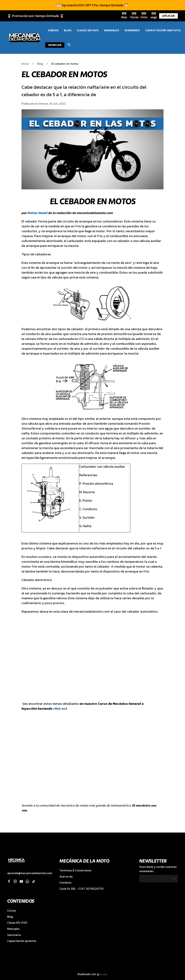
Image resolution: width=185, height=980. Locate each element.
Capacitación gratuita (22, 941)
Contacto (65, 883)
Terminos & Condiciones (75, 870)
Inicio (25, 64)
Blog (40, 64)
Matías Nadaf (37, 213)
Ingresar (55, 45)
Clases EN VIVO (17, 923)
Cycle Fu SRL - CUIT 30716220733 (81, 889)
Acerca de (66, 877)
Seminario (14, 935)
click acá (60, 708)
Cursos (12, 911)
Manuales (13, 929)
